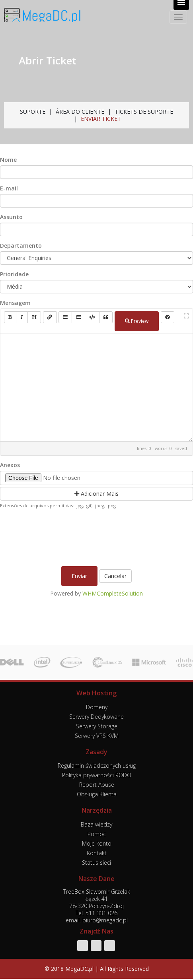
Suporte (33, 112)
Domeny (97, 707)
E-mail (9, 188)
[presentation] (97, 536)
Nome (8, 160)
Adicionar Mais (96, 494)
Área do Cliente (80, 112)
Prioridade (14, 274)
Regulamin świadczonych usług (97, 766)
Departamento (21, 246)
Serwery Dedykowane (96, 717)
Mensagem (15, 303)
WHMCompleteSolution (113, 593)
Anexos (10, 465)
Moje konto (97, 843)
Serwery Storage (97, 726)
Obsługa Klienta (97, 794)
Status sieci (96, 863)
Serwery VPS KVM (97, 736)
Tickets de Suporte (144, 112)
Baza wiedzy (96, 824)
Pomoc (97, 834)
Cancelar (115, 576)
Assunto (11, 217)
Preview (137, 321)
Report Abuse (97, 785)
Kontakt (97, 853)
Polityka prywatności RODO (97, 775)
